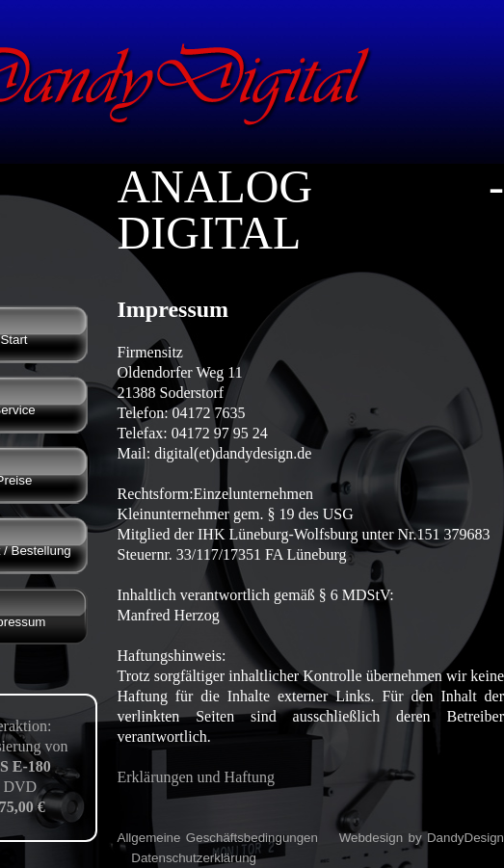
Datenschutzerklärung (194, 858)
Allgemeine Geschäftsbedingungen (218, 838)
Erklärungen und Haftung (197, 777)
